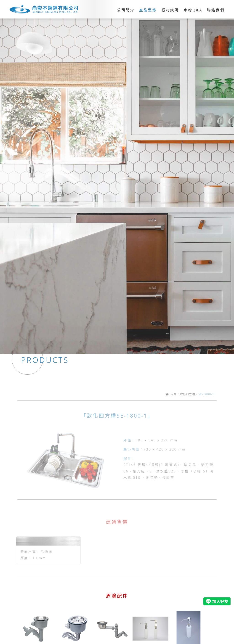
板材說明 (170, 10)
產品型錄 (148, 10)
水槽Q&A (193, 10)
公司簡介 (126, 10)
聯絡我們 (216, 10)
